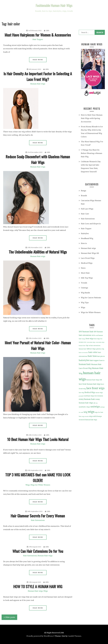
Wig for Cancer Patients (91, 298)
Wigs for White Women (40, 485)
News (83, 268)
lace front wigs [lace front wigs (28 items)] (95, 388)
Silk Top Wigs (87, 278)
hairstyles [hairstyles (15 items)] (84, 360)
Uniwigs (84, 288)
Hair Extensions (38, 520)
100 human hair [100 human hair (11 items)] (86, 332)
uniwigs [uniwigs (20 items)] (95, 407)
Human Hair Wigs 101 (90, 253)
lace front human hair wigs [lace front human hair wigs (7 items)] (90, 384)
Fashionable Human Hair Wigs (54, 5)
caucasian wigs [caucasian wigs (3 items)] (91, 342)
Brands (84, 196)
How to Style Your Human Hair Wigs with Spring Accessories (92, 118)
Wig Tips (85, 303)
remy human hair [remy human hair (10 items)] (87, 399)
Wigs (28, 485)
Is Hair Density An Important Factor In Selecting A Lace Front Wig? (38, 76)
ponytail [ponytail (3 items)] (81, 396)
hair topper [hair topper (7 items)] (94, 360)
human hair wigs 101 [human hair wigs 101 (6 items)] (94, 380)
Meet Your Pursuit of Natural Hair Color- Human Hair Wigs (38, 345)
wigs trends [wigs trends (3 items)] (85, 416)
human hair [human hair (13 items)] (85, 364)
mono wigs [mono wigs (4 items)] (99, 393)
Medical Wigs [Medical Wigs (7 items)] (90, 392)
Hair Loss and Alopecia (91, 224)
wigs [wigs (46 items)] (91, 412)
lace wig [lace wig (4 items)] (81, 393)
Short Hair (85, 273)
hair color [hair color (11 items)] (93, 352)
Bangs (84, 191)
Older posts (10, 617)
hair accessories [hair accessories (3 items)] (83, 353)
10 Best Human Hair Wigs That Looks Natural (38, 439)
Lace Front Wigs (88, 258)
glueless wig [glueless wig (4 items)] (100, 349)
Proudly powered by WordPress (40, 636)
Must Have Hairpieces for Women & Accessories (38, 35)
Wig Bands (85, 293)
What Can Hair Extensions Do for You (38, 551)
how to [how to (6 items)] (102, 360)
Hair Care (85, 214)
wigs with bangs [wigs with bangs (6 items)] (95, 416)
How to (84, 243)
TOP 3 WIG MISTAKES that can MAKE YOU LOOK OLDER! (38, 477)
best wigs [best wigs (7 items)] (90, 339)
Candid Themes (75, 636)
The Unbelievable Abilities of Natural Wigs (38, 252)
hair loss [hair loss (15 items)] (92, 356)
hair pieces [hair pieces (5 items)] (101, 356)
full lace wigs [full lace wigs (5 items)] (91, 349)
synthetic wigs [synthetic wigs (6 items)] (84, 407)
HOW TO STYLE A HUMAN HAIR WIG (38, 586)
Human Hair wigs (38, 84)
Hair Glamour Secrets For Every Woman (38, 516)
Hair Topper (38, 39)
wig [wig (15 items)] (85, 412)
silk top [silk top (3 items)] (95, 403)
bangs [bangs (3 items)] (84, 339)
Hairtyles (85, 233)
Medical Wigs (87, 263)
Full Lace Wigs (87, 209)
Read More (38, 60)
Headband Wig (87, 238)
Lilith (47, 31)
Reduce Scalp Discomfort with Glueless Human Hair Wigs (38, 159)
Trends (84, 283)
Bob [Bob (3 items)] (85, 342)
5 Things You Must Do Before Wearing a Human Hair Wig (91, 153)
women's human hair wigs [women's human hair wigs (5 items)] (88, 420)
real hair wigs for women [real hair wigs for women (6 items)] (93, 396)
